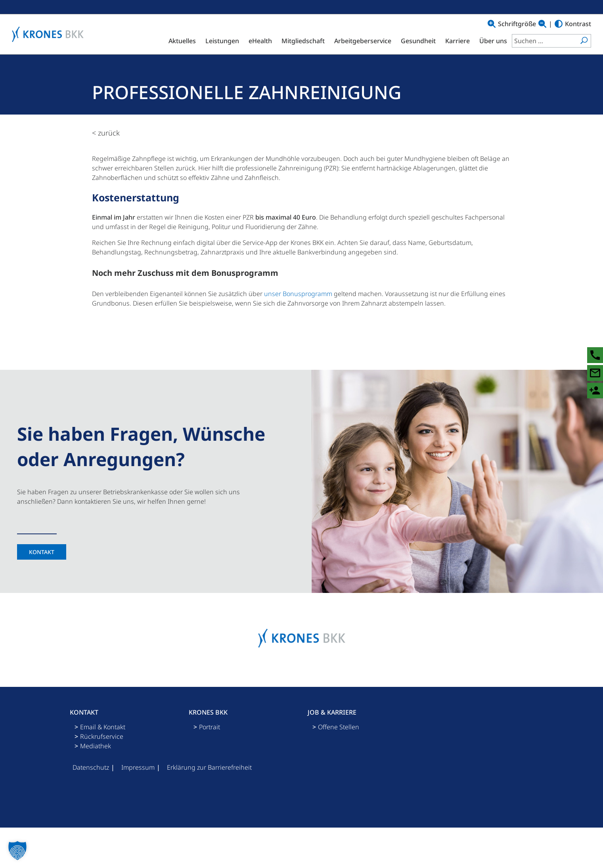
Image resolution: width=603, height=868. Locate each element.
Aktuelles (182, 41)
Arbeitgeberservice (363, 41)
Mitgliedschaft (303, 41)
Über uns (493, 41)
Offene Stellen (339, 727)
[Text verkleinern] (542, 24)
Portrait (210, 727)
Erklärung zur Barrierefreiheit (209, 767)
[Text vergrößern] (492, 24)
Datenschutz (91, 767)
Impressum (138, 767)
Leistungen (222, 41)
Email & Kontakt (103, 727)
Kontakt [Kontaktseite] (42, 552)
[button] (17, 851)
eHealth (260, 41)
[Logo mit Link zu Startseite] (50, 34)
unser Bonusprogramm (298, 294)
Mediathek (96, 746)
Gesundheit (418, 41)
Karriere (458, 41)
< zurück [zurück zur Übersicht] (106, 133)
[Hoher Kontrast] (559, 24)
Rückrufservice (102, 736)
